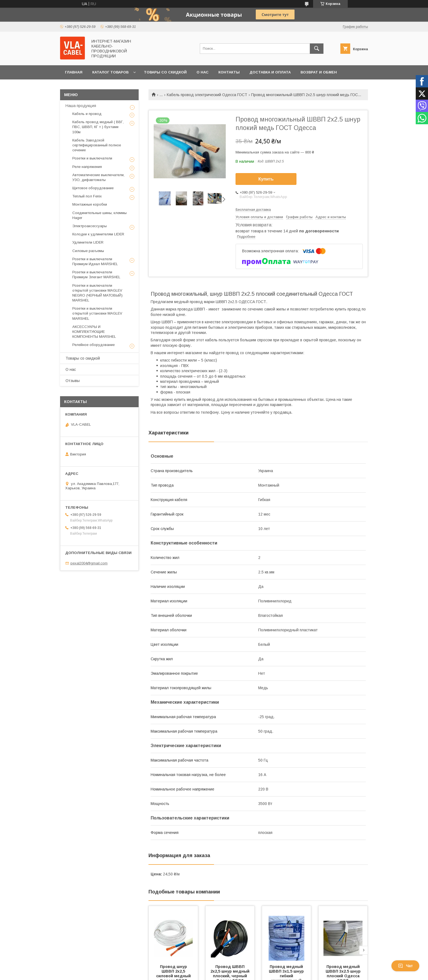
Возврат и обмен (319, 72)
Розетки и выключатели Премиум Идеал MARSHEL (95, 261)
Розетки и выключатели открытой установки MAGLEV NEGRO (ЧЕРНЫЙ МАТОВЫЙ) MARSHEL (97, 293)
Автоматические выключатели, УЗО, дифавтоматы (98, 177)
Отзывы (73, 381)
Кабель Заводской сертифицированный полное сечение (97, 145)
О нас (203, 72)
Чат (405, 966)
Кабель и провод (87, 114)
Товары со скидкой (165, 72)
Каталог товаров (110, 72)
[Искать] (317, 49)
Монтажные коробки (90, 204)
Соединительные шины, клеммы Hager (99, 215)
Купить (266, 179)
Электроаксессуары (90, 226)
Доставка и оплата (270, 72)
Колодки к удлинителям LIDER (98, 234)
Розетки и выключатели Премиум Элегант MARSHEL (96, 275)
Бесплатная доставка (253, 210)
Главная (74, 72)
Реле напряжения (87, 167)
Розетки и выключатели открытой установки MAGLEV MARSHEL (97, 313)
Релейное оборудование (93, 345)
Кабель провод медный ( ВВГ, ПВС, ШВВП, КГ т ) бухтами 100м (98, 127)
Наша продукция (81, 106)
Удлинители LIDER (88, 242)
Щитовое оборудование (93, 188)
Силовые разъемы (88, 251)
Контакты (229, 72)
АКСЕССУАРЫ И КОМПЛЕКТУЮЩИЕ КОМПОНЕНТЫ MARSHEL (94, 332)
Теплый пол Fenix (87, 196)
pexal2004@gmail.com (89, 563)
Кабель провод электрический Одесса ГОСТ (207, 95)
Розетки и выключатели (92, 158)
